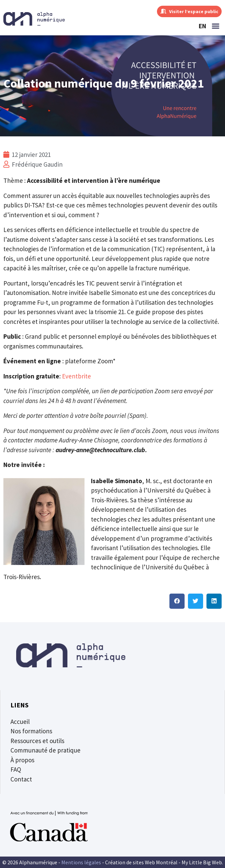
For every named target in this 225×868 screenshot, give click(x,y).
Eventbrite (76, 376)
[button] (216, 26)
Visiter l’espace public (189, 11)
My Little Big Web (202, 862)
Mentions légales (81, 862)
